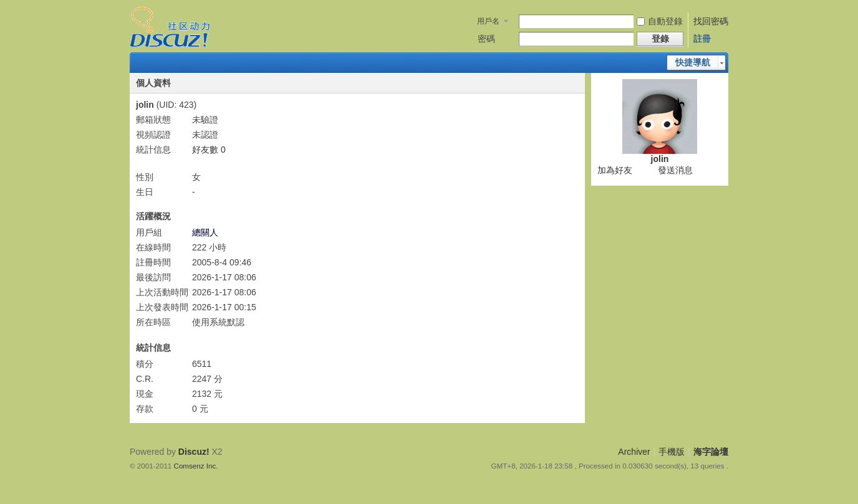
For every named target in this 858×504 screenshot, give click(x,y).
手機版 (672, 452)
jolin (660, 159)
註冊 (702, 39)
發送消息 (675, 170)
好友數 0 (209, 150)
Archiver (634, 452)
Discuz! (194, 452)
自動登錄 (660, 21)
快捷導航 (693, 62)
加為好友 (615, 170)
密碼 (486, 39)
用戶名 (488, 21)
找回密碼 (711, 21)
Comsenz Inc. (196, 466)
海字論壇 (711, 452)
